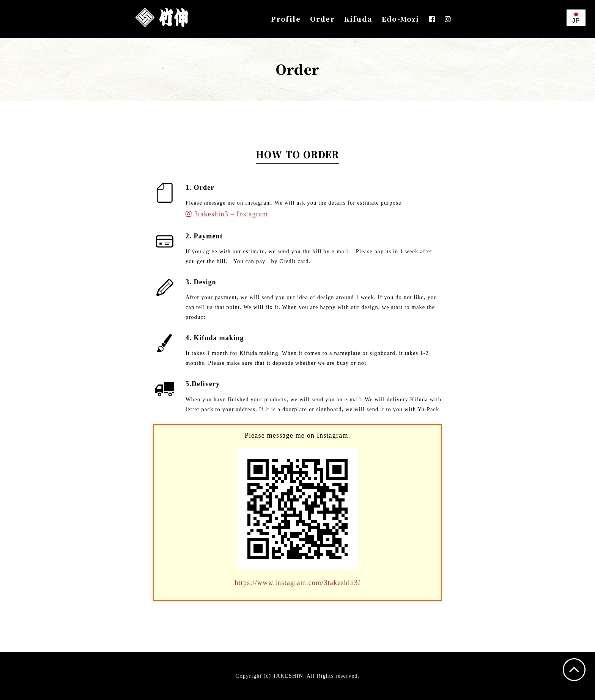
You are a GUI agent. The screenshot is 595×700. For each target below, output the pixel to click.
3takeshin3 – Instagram (227, 214)
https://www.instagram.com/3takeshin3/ (297, 583)
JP (576, 18)
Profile (286, 19)
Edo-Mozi (401, 19)
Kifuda (358, 19)
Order (322, 19)
